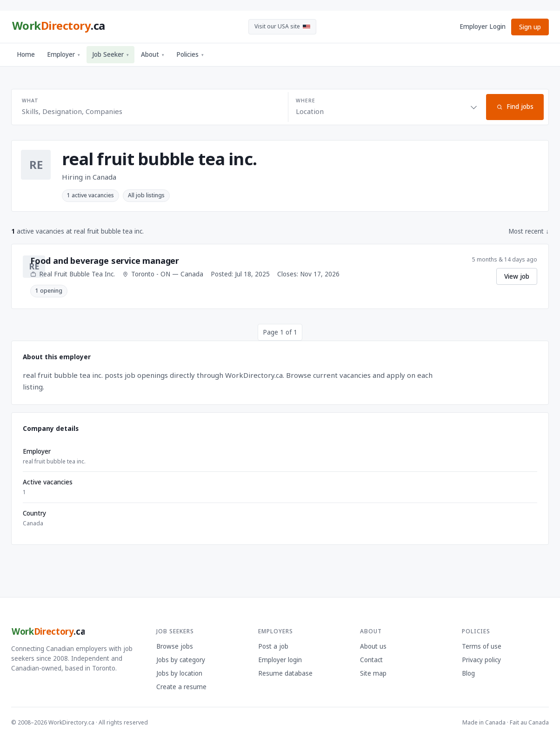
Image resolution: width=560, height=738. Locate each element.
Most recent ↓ (529, 231)
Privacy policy (481, 660)
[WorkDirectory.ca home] (58, 27)
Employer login (280, 660)
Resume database (285, 673)
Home (26, 54)
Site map (373, 673)
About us (373, 646)
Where (305, 101)
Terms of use (482, 646)
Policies (190, 54)
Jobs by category (181, 660)
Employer (63, 54)
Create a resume (181, 687)
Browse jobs (175, 646)
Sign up (530, 27)
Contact (371, 660)
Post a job (273, 646)
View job (517, 276)
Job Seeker (110, 54)
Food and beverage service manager (105, 261)
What (30, 101)
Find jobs (515, 107)
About (153, 54)
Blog (468, 673)
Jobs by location (179, 673)
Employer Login (483, 27)
